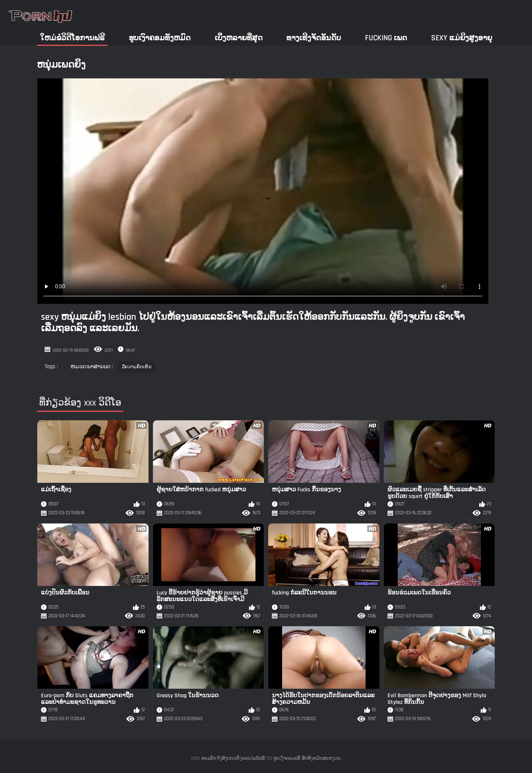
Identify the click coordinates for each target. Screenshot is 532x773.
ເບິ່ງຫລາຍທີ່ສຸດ (239, 38)
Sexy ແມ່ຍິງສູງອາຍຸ (462, 38)
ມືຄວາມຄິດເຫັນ (137, 367)
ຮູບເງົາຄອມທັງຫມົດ (160, 38)
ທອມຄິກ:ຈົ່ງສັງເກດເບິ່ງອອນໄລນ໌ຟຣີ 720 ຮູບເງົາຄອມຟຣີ (251, 758)
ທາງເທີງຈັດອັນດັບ (314, 38)
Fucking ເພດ (386, 38)
